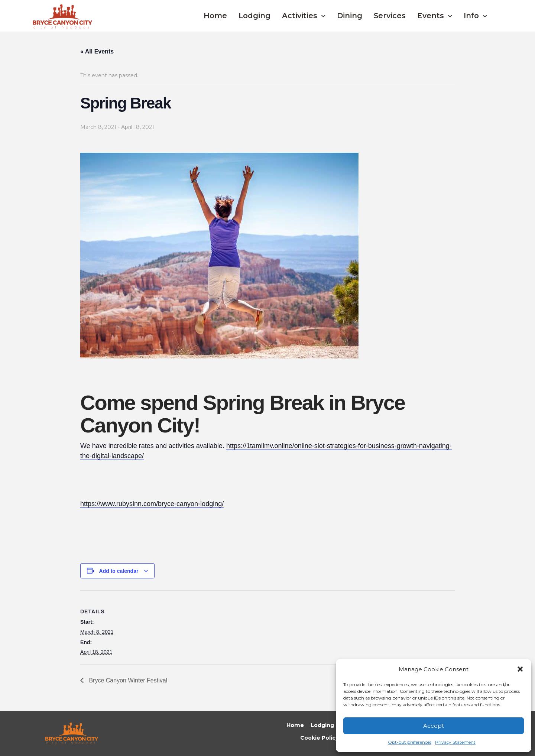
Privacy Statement (455, 742)
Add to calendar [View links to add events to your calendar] (119, 571)
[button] (520, 669)
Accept (434, 726)
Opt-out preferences (410, 742)
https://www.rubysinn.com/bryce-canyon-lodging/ (152, 504)
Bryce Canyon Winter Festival (127, 680)
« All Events (97, 51)
